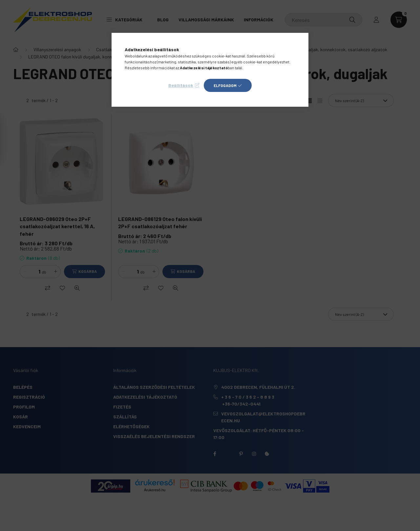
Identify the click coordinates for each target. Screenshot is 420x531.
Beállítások (181, 85)
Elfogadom (225, 85)
